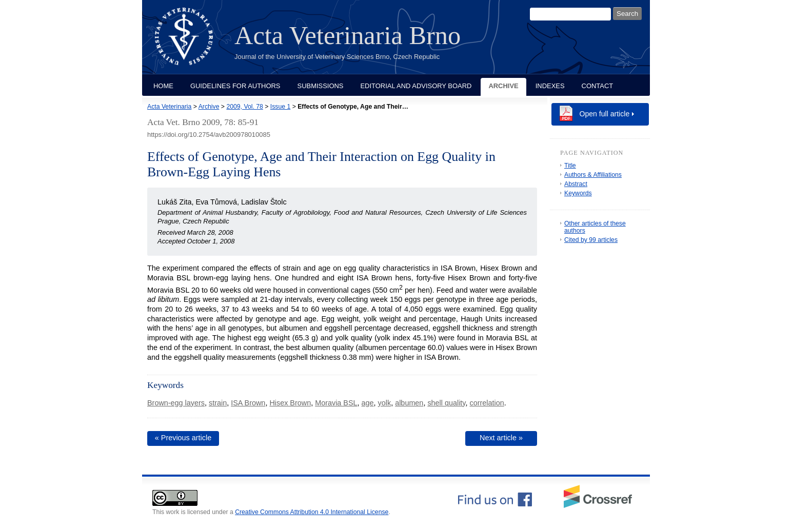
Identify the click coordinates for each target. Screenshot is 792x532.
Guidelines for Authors (235, 86)
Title (570, 166)
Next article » (501, 438)
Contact (598, 86)
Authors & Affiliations (593, 175)
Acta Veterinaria (169, 107)
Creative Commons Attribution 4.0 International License (312, 512)
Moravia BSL (336, 403)
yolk (385, 403)
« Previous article (183, 438)
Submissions (321, 86)
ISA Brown (248, 403)
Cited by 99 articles (591, 240)
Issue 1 (280, 107)
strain (218, 403)
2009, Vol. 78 (244, 107)
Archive (503, 86)
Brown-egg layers (176, 403)
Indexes (550, 86)
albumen (409, 403)
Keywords (578, 193)
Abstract (576, 184)
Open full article (605, 114)
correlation (487, 403)
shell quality (446, 403)
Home (163, 86)
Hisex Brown (290, 403)
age (368, 403)
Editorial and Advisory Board (416, 86)
